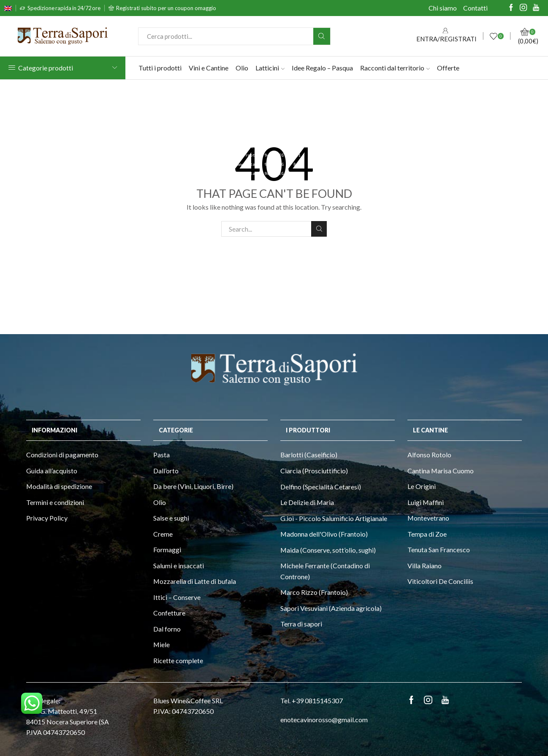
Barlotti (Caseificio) (309, 455)
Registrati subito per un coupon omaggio (166, 8)
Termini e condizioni (55, 502)
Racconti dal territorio (395, 68)
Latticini (270, 68)
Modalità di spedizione (59, 486)
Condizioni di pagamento (62, 455)
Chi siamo (443, 8)
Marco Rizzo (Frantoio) (314, 592)
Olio (242, 68)
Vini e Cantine (209, 68)
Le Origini (422, 486)
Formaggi (167, 549)
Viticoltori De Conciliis (440, 581)
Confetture (169, 613)
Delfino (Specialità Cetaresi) (321, 487)
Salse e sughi (171, 518)
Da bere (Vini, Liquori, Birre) (193, 486)
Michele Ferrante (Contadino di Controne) (325, 571)
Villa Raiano (425, 566)
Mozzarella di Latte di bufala (195, 581)
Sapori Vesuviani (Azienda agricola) (331, 608)
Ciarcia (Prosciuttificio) (314, 471)
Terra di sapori (301, 624)
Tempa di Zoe (427, 534)
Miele (161, 644)
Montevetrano (428, 518)
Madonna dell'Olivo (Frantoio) (324, 534)
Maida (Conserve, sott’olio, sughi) (328, 550)
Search (319, 229)
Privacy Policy (47, 518)
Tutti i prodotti (160, 68)
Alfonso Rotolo (429, 455)
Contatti (475, 8)
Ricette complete (178, 660)
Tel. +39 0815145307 (312, 701)
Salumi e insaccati (179, 566)
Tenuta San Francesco (439, 549)
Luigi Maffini (426, 502)
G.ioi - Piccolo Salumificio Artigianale (334, 518)
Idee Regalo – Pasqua (322, 68)
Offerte (448, 68)
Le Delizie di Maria (307, 502)
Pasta (161, 455)
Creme (163, 534)
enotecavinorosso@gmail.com (324, 720)
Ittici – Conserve (177, 597)
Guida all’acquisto (52, 471)
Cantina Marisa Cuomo (441, 471)
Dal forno (167, 629)
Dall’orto (166, 471)
